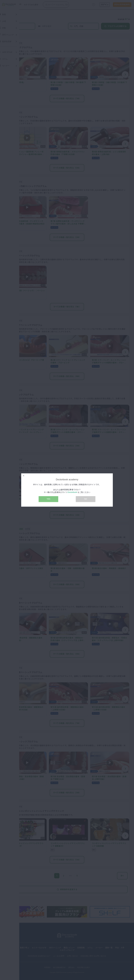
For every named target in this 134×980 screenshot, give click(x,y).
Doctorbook (72, 492)
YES (48, 499)
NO (86, 499)
